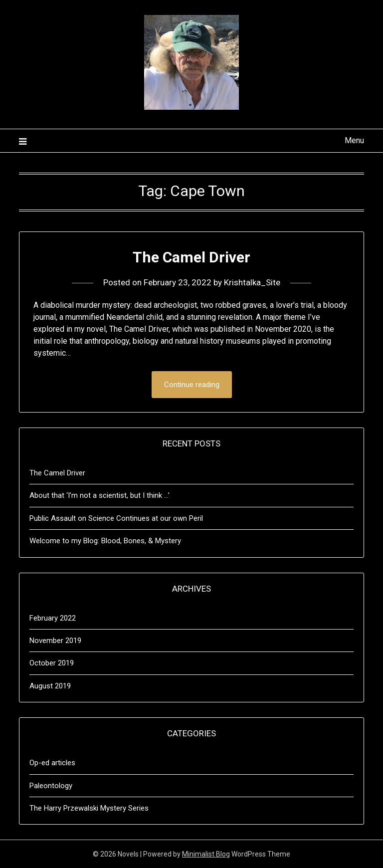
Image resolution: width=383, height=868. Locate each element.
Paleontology (51, 786)
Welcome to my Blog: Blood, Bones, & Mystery (105, 541)
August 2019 (50, 686)
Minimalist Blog (206, 854)
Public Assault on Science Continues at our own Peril (116, 518)
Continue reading (192, 385)
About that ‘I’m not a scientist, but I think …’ (99, 495)
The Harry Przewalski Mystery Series (89, 808)
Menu (354, 140)
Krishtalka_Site (252, 282)
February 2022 (53, 618)
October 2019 (52, 663)
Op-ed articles (52, 763)
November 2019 (55, 641)
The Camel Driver (191, 257)
